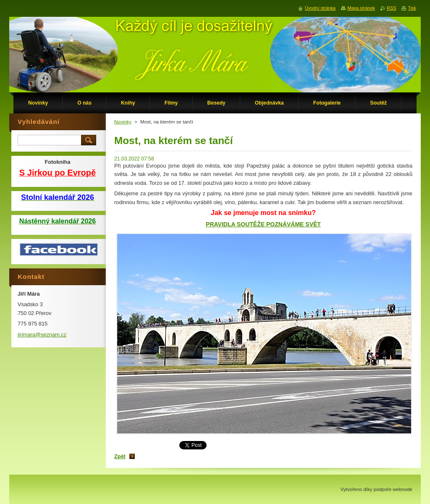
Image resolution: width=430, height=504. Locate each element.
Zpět (120, 456)
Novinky (123, 122)
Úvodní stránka (320, 8)
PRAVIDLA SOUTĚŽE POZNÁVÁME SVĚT (263, 224)
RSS (391, 8)
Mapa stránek (361, 8)
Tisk (412, 8)
